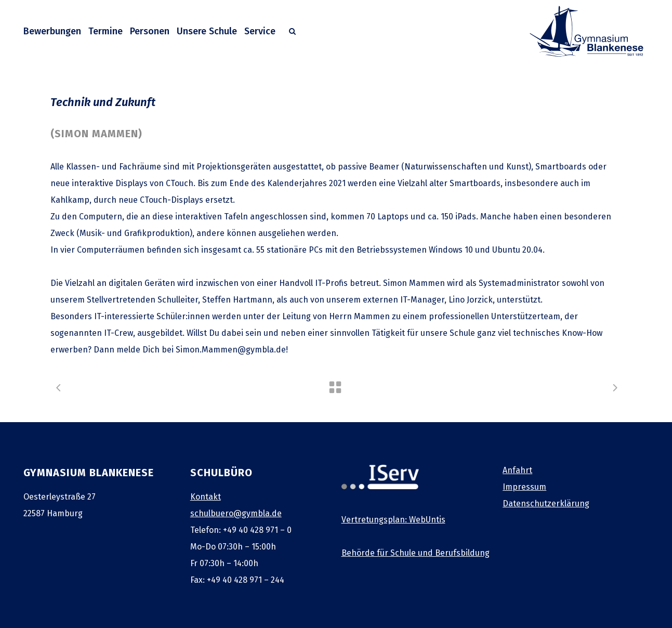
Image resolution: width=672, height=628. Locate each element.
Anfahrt (517, 470)
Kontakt (206, 497)
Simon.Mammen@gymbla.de (231, 350)
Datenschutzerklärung (546, 503)
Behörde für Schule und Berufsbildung (416, 553)
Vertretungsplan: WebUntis (393, 520)
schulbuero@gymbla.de (236, 513)
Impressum (524, 487)
